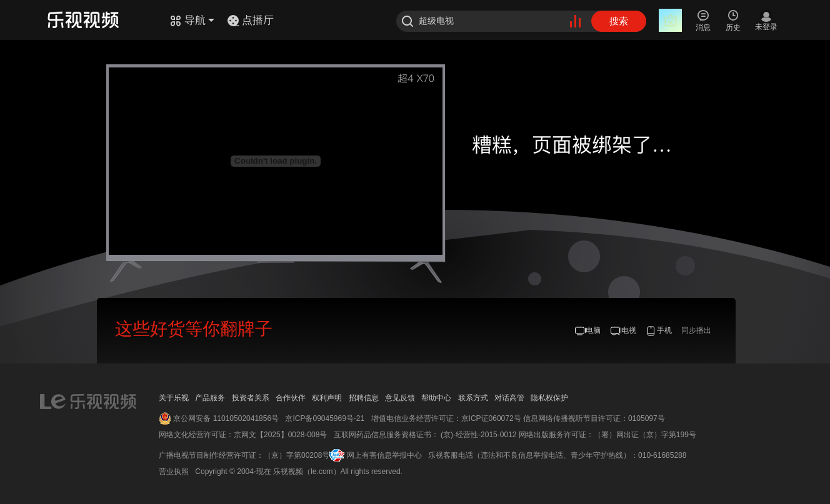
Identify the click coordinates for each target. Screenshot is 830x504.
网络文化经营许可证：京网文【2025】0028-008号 (243, 435)
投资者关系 (251, 398)
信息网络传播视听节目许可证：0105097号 (594, 418)
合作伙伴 (291, 398)
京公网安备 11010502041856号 (226, 418)
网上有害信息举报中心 (384, 455)
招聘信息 (364, 398)
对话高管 (509, 398)
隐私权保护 (549, 398)
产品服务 (210, 398)
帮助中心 (436, 398)
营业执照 (174, 472)
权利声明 (327, 398)
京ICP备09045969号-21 (325, 418)
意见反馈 (400, 398)
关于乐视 (174, 398)
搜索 (619, 21)
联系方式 (473, 398)
